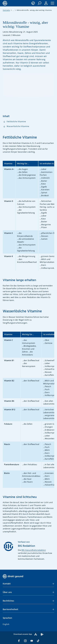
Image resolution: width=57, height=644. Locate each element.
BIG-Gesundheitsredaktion (34, 550)
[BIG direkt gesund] (5, 3)
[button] (40, 3)
